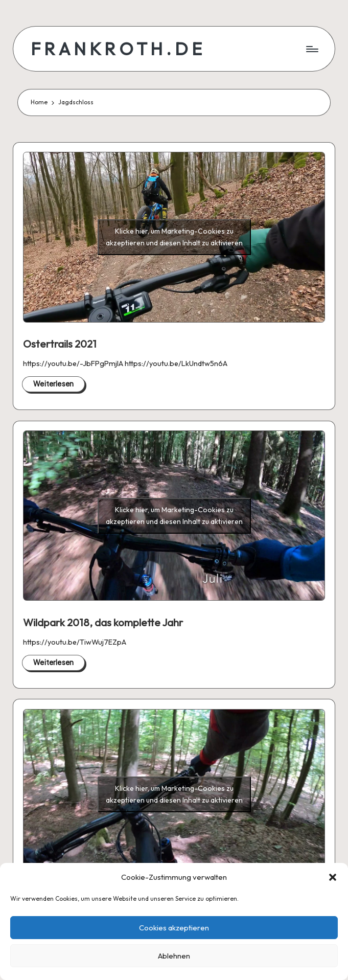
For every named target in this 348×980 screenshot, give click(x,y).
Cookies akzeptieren (174, 928)
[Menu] (311, 49)
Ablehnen (174, 956)
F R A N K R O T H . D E (116, 49)
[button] (333, 877)
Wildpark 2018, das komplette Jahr (103, 622)
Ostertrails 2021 (60, 344)
